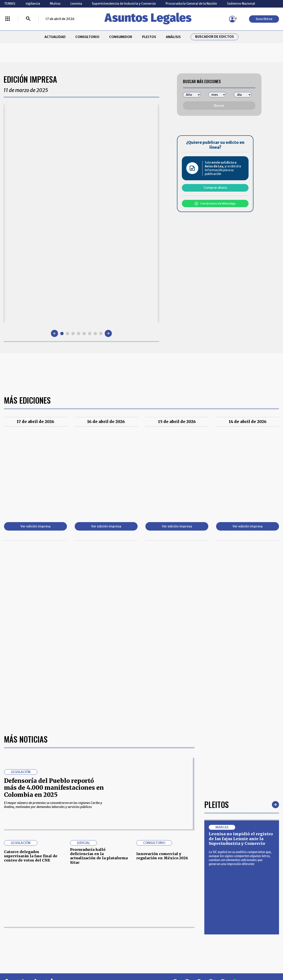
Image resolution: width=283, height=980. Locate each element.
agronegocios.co (68, 961)
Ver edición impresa (35, 526)
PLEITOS (149, 37)
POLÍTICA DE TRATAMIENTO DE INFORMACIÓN (165, 922)
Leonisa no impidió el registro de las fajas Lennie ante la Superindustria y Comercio (241, 699)
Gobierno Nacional (241, 4)
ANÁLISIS (173, 37)
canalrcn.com (219, 961)
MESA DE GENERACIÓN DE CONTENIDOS (160, 903)
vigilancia (33, 4)
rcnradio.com (255, 961)
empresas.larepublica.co (117, 961)
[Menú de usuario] (232, 19)
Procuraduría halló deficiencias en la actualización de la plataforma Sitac (99, 716)
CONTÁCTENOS (101, 903)
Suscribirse (264, 19)
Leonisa (76, 4)
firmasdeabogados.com (173, 961)
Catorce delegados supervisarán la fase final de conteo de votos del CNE (31, 716)
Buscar (219, 106)
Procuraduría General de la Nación (191, 4)
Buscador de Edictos (215, 37)
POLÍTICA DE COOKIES (106, 934)
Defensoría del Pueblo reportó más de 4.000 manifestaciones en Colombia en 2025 (54, 648)
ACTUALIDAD (55, 37)
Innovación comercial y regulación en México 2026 (162, 716)
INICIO (9, 901)
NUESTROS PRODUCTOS (108, 912)
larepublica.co (29, 961)
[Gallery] (81, 214)
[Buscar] (28, 19)
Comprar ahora (215, 188)
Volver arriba (258, 843)
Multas (55, 4)
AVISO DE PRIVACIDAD (160, 912)
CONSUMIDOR (121, 37)
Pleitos (217, 664)
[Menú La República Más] (8, 19)
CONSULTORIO (87, 37)
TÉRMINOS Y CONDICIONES (110, 922)
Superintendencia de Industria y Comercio (124, 4)
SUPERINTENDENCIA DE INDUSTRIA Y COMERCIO (162, 934)
